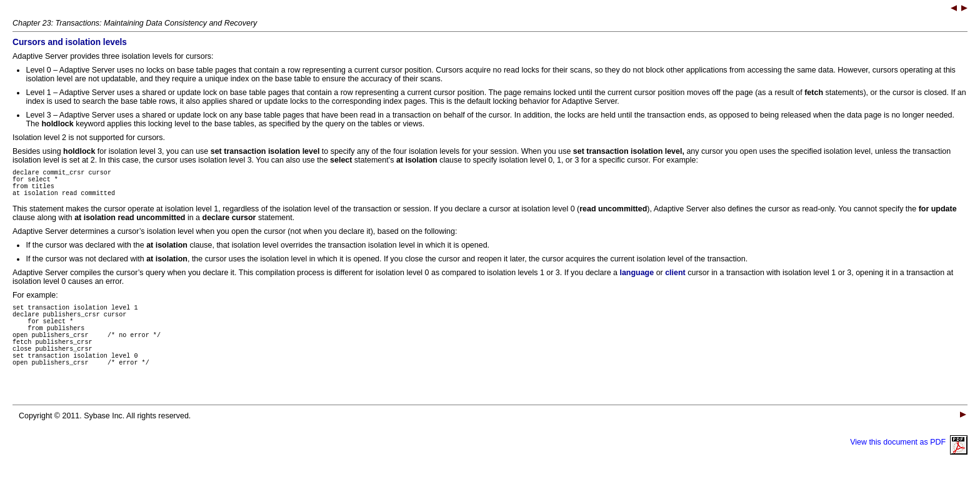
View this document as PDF (909, 466)
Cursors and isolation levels (70, 42)
